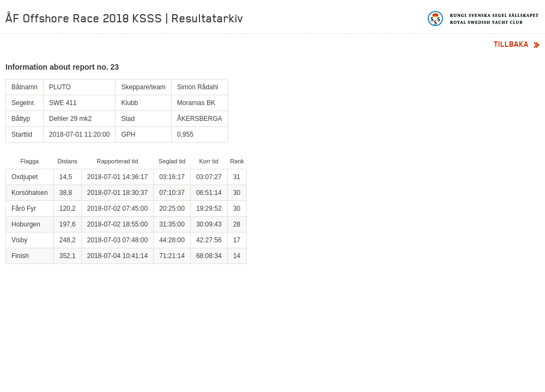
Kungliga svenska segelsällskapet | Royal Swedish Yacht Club (484, 19)
